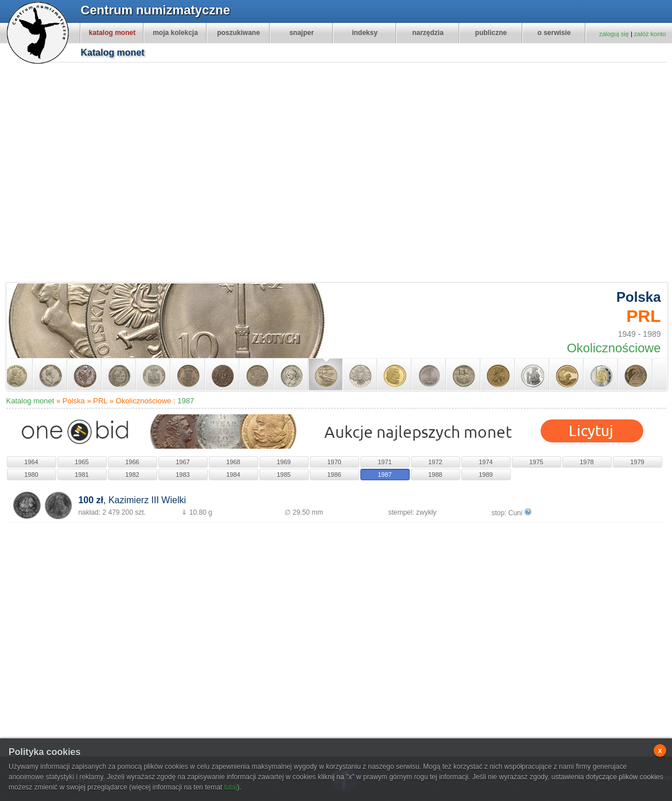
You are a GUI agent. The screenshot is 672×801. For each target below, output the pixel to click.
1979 (637, 462)
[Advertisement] (108, 174)
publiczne (491, 33)
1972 (435, 462)
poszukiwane (238, 33)
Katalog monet (30, 401)
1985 (283, 475)
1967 (182, 462)
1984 (233, 475)
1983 (182, 475)
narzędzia (428, 33)
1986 (334, 475)
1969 (283, 462)
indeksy (365, 33)
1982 (132, 475)
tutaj (230, 787)
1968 (233, 462)
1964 (31, 462)
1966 (132, 462)
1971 (384, 462)
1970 (334, 462)
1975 (536, 462)
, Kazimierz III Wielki (132, 500)
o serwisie (554, 33)
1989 (485, 475)
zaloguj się (614, 34)
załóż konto (650, 34)
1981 (81, 475)
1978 (586, 462)
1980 (31, 475)
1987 (186, 401)
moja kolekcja (175, 33)
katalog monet (112, 33)
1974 (485, 462)
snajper (302, 33)
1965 (81, 462)
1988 (435, 475)
